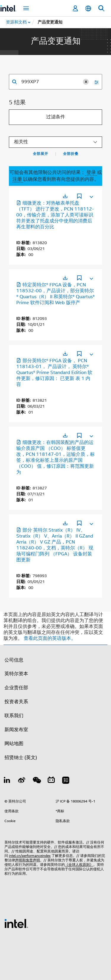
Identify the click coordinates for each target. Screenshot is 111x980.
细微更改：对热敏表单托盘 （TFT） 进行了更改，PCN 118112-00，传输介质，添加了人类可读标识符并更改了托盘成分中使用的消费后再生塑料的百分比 (55, 215)
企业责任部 (16, 688)
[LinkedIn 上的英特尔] (7, 781)
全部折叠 (71, 154)
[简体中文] (88, 8)
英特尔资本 (16, 674)
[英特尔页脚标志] (16, 923)
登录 (91, 172)
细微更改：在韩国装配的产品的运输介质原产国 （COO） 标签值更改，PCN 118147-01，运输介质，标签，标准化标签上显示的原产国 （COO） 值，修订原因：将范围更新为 (55, 457)
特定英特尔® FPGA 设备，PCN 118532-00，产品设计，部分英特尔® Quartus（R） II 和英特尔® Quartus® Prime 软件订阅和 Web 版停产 (55, 294)
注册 (18, 179)
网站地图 (14, 744)
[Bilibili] (51, 781)
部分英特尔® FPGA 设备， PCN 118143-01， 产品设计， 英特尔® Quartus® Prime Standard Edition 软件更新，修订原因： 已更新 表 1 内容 (54, 373)
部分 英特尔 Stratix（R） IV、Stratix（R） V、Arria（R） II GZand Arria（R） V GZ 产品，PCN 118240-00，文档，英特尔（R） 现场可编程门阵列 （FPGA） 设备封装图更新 (55, 545)
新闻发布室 (16, 730)
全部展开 (41, 154)
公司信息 (14, 660)
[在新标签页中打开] (65, 196)
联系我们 (14, 716)
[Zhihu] (66, 781)
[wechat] (36, 781)
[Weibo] (22, 781)
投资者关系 (16, 702)
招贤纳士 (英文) (21, 758)
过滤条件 (56, 117)
